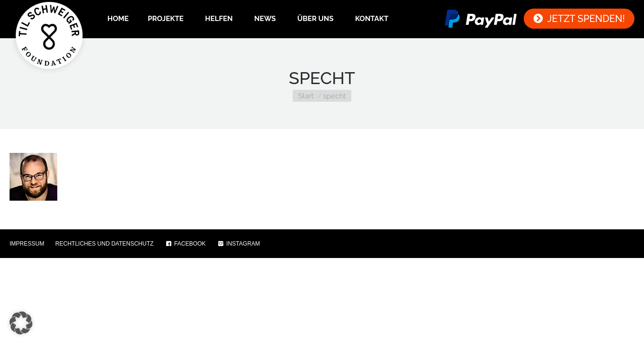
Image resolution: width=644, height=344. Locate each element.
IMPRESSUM (27, 244)
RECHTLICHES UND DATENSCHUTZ (105, 244)
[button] (21, 323)
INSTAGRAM (238, 244)
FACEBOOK (185, 244)
